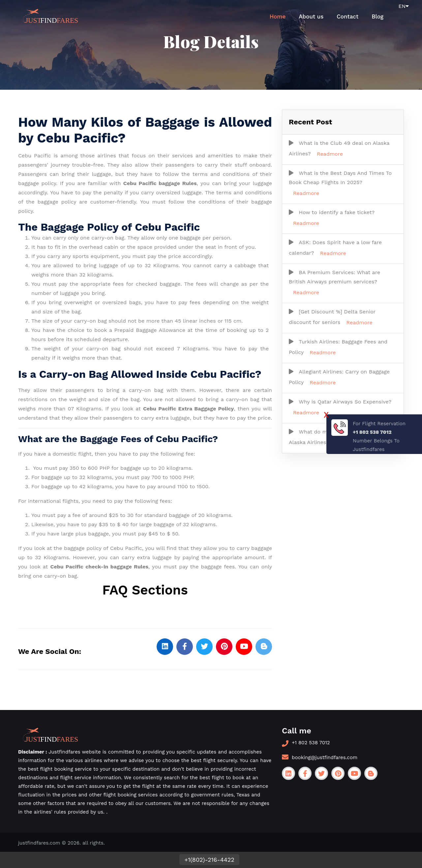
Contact (347, 16)
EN (404, 6)
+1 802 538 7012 (311, 743)
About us (311, 16)
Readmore (330, 154)
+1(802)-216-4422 (209, 860)
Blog (377, 16)
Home (278, 16)
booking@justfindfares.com (325, 757)
